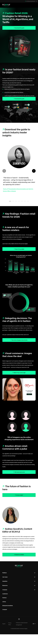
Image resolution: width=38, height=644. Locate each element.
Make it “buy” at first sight (20, 373)
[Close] (36, 1)
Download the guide (20, 28)
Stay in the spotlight (20, 249)
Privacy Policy (10, 624)
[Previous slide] (4, 171)
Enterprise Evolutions (8, 606)
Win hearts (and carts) (20, 472)
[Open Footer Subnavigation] (35, 573)
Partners (4, 598)
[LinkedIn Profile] (19, 619)
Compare (5, 609)
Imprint (4, 624)
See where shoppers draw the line (20, 340)
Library (4, 602)
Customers (5, 594)
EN (34, 624)
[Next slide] (34, 171)
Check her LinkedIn (20, 555)
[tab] (10, 201)
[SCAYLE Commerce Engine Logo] (6, 5)
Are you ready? (20, 495)
